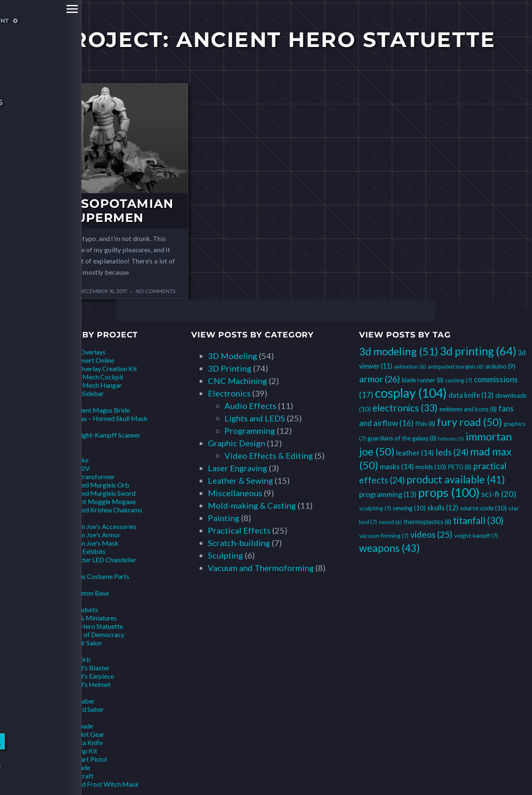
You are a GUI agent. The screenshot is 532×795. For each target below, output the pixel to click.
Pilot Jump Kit (77, 751)
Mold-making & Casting (252, 505)
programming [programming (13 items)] (388, 494)
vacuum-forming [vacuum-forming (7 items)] (384, 535)
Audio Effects (250, 406)
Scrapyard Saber (80, 709)
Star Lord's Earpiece (85, 676)
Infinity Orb (74, 659)
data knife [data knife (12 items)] (471, 395)
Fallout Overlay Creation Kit (97, 368)
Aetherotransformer (86, 476)
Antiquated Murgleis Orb (93, 485)
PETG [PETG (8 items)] (459, 467)
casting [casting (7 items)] (459, 380)
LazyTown (55, 568)
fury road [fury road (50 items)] (469, 422)
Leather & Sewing (240, 480)
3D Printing (230, 368)
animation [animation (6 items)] (410, 367)
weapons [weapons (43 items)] (389, 548)
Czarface (53, 443)
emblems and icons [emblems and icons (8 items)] (468, 409)
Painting (224, 518)
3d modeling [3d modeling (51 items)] (399, 351)
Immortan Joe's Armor (89, 535)
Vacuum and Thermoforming (261, 568)
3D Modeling (233, 356)
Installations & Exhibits (73, 551)
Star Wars (54, 693)
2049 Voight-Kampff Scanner (99, 435)
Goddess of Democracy (91, 634)
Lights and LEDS (255, 418)
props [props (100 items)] (449, 492)
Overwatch (56, 601)
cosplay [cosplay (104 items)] (411, 393)
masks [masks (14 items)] (397, 466)
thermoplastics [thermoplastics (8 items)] (427, 522)
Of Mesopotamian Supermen (106, 211)
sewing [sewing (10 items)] (409, 508)
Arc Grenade (75, 726)
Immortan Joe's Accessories (97, 526)
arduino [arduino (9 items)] (500, 366)
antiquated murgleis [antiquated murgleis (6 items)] (456, 367)
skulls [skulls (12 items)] (443, 508)
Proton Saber (76, 701)
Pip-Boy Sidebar (80, 393)
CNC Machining (238, 381)
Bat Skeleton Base (83, 593)
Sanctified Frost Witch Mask (98, 784)
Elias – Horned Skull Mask (111, 418)
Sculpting (225, 555)
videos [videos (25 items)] (431, 534)
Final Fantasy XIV (65, 468)
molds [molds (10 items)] (431, 466)
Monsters (54, 585)
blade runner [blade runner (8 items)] (423, 380)
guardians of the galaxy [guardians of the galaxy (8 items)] (402, 438)
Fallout (50, 452)
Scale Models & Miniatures (79, 618)
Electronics (229, 393)
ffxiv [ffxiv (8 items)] (425, 424)
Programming (250, 431)
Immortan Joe (60, 518)
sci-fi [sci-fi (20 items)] (499, 494)
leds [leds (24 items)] (452, 452)
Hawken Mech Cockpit (90, 377)
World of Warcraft (67, 776)
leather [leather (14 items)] (415, 453)
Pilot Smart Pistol (82, 759)
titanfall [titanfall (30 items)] (478, 521)
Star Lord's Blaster (83, 668)
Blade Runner (59, 427)
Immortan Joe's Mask (88, 543)
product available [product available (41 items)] (456, 479)
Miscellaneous (235, 493)
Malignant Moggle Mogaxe (96, 501)
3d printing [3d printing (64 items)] (478, 351)
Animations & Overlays (73, 352)
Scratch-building (239, 543)
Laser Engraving (238, 468)
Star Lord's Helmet (84, 684)
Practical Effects (239, 530)
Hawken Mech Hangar (89, 385)
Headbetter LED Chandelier (97, 560)
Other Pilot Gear (81, 734)
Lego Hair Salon (79, 643)
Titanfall (53, 717)
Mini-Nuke (73, 460)
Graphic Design (236, 443)
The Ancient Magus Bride (93, 410)
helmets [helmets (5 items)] (451, 439)
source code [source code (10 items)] (483, 508)
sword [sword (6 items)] (390, 522)
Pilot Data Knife (80, 742)
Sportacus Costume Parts (93, 576)
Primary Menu (9, 9)
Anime (49, 402)
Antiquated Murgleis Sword (96, 493)
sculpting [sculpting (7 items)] (375, 508)
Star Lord (53, 651)
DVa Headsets (78, 609)
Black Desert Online (86, 360)
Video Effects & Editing (269, 455)
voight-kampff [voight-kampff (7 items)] (476, 535)
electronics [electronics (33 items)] (405, 408)
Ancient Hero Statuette (90, 626)
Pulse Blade (74, 767)
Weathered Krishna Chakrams (100, 510)
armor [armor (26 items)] (380, 379)
